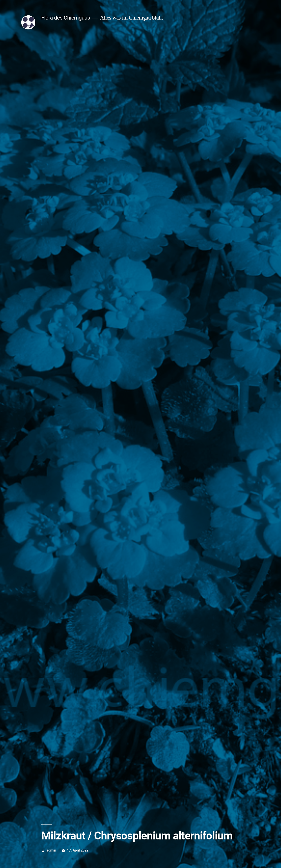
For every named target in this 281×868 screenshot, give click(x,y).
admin (51, 850)
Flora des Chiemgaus (66, 18)
